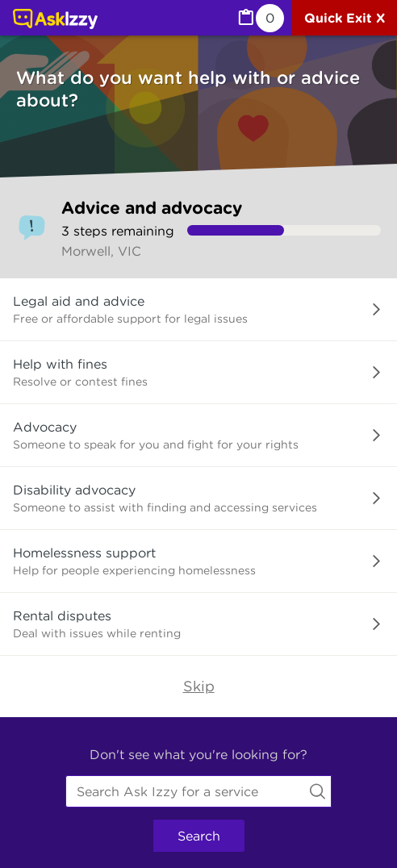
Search (199, 836)
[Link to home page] (55, 20)
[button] (198, 310)
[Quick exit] (345, 18)
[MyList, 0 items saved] (260, 18)
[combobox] (198, 791)
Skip (199, 686)
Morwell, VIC (101, 251)
